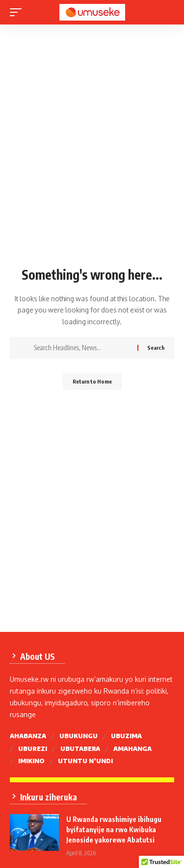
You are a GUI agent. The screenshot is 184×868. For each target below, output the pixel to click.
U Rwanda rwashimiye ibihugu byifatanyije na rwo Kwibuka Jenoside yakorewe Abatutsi (114, 830)
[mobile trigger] (18, 12)
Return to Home (92, 381)
